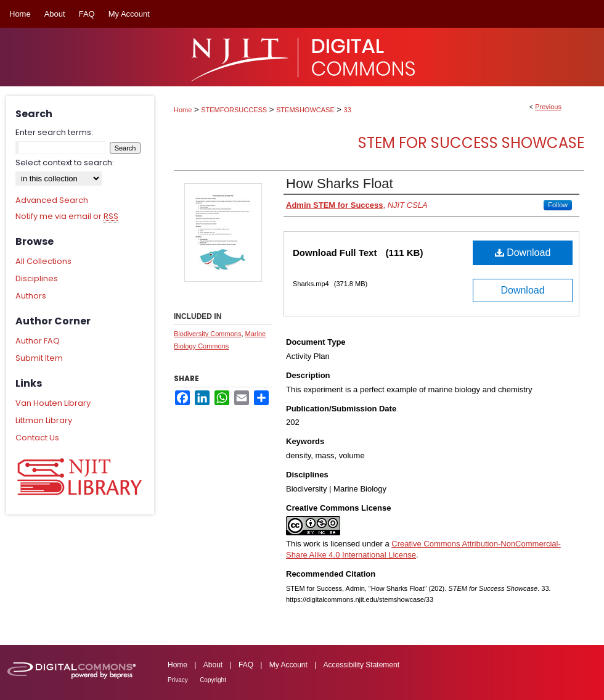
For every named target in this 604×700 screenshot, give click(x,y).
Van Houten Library (53, 403)
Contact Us (37, 438)
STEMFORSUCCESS (234, 110)
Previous (548, 107)
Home (183, 110)
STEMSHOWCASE (305, 110)
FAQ (246, 665)
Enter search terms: (54, 132)
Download (523, 253)
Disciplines (37, 278)
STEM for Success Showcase (471, 143)
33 (348, 110)
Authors (31, 296)
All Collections (43, 261)
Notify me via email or (67, 216)
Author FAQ (38, 341)
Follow (558, 205)
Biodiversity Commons (207, 334)
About (213, 665)
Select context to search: (65, 163)
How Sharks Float (340, 183)
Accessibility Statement (361, 665)
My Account (288, 665)
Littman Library (44, 420)
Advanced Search (52, 200)
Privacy (178, 680)
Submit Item (39, 358)
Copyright (213, 680)
